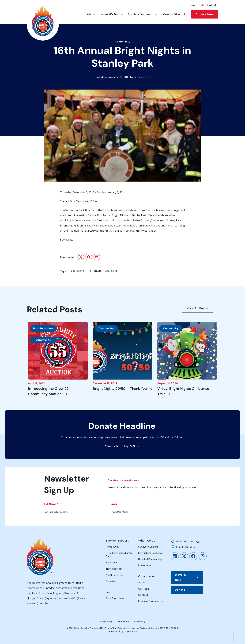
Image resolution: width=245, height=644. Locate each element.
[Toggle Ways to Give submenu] (185, 14)
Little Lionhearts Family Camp (119, 555)
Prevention (145, 565)
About (91, 14)
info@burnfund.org (187, 541)
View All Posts (197, 308)
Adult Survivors (115, 575)
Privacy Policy (106, 621)
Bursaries (111, 581)
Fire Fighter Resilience (151, 553)
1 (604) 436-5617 (185, 547)
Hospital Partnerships (151, 559)
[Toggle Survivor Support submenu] (156, 14)
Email (114, 504)
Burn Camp (112, 563)
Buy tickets (67, 240)
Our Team (144, 589)
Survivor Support (140, 14)
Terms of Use (123, 621)
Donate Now (205, 14)
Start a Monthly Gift (120, 446)
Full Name (51, 504)
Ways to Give (171, 14)
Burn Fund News (43, 328)
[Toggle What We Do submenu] (122, 14)
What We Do (109, 14)
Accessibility (139, 621)
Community (123, 42)
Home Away (113, 547)
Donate (180, 590)
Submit (192, 512)
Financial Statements (150, 601)
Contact (211, 5)
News (193, 5)
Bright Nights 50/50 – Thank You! (120, 389)
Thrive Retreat (114, 569)
